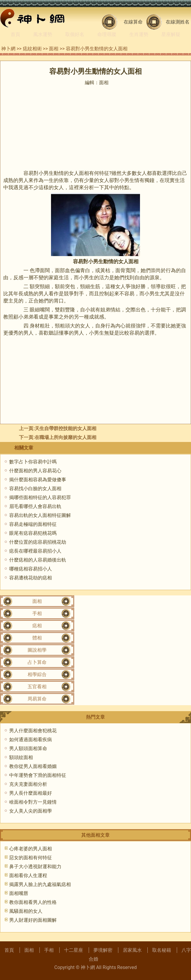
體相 (37, 638)
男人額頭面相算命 (28, 748)
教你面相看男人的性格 (33, 902)
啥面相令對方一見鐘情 (33, 802)
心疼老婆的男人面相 (31, 849)
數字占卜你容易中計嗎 (33, 462)
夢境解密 (103, 950)
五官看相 (37, 687)
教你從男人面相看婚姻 (33, 766)
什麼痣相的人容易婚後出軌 (38, 560)
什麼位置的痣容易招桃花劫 (38, 542)
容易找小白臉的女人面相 (35, 489)
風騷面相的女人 (26, 911)
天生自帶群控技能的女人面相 (66, 428)
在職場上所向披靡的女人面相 (66, 437)
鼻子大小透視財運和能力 (35, 867)
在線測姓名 (178, 22)
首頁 (15, 34)
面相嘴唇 (19, 893)
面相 (54, 49)
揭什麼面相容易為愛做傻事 (38, 480)
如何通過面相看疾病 (31, 740)
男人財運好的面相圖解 (33, 920)
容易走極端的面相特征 (33, 524)
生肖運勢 (139, 34)
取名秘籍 (162, 950)
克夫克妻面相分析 (28, 784)
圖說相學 (37, 650)
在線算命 (133, 22)
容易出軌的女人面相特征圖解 (40, 515)
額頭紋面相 (21, 757)
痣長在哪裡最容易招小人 (35, 551)
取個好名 (75, 34)
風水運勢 (43, 34)
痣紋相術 (32, 49)
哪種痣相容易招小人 (31, 569)
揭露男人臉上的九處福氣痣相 (40, 884)
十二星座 (74, 950)
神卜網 (8, 49)
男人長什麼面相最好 (31, 793)
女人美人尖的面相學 (31, 811)
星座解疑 (171, 34)
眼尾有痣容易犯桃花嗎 (33, 533)
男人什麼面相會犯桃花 (33, 731)
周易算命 (37, 699)
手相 (37, 613)
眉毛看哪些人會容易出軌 (35, 506)
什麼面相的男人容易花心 (35, 471)
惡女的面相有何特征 (31, 858)
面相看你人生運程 (28, 875)
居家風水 (132, 950)
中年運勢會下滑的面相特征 (38, 775)
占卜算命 (37, 662)
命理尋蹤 (107, 34)
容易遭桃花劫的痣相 (31, 578)
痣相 (37, 626)
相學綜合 (37, 674)
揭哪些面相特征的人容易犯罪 (40, 497)
